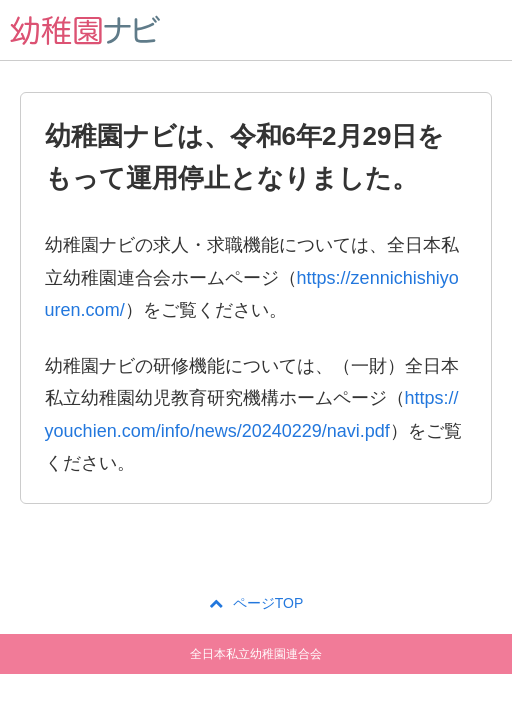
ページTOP (256, 603)
